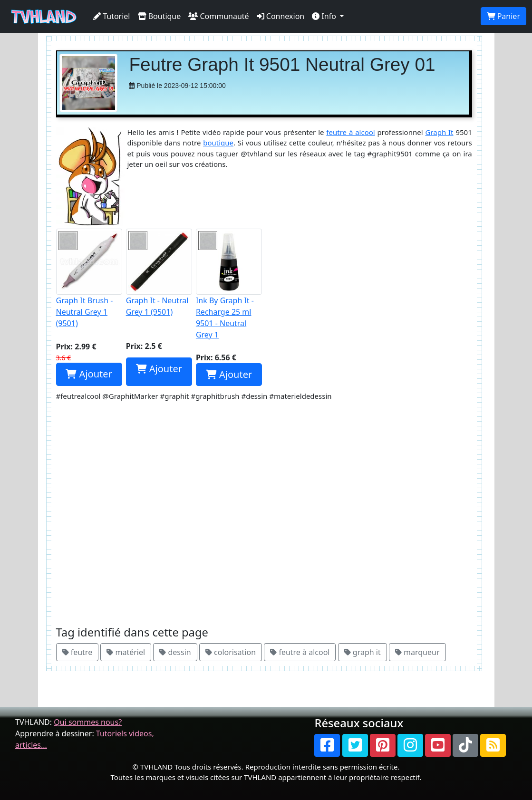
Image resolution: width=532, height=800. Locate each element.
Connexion (281, 16)
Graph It (439, 132)
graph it (363, 652)
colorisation (231, 652)
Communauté (218, 16)
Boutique (160, 16)
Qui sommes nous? (88, 722)
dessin (175, 652)
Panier (503, 16)
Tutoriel (112, 16)
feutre (77, 652)
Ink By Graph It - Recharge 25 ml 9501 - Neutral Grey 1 (229, 284)
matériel (126, 652)
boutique (218, 143)
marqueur (417, 652)
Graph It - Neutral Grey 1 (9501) (159, 273)
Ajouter (89, 374)
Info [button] (325, 16)
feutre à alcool (350, 132)
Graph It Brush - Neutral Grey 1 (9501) (89, 279)
